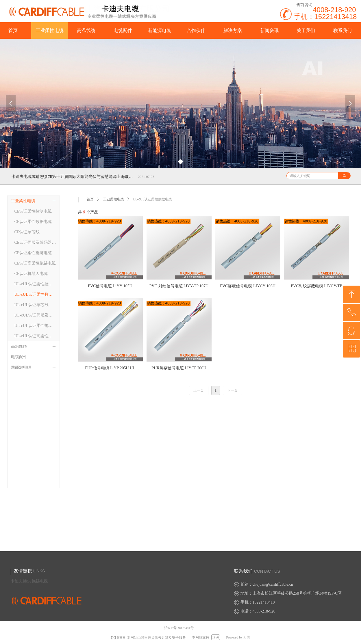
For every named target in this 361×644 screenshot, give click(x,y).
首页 (90, 199)
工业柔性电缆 (114, 199)
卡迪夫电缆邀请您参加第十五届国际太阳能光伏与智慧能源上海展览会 (74, 177)
